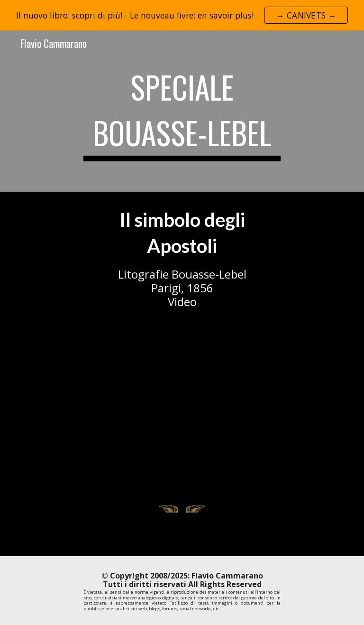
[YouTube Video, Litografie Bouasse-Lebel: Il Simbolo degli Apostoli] (182, 409)
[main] (182, 111)
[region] (182, 15)
